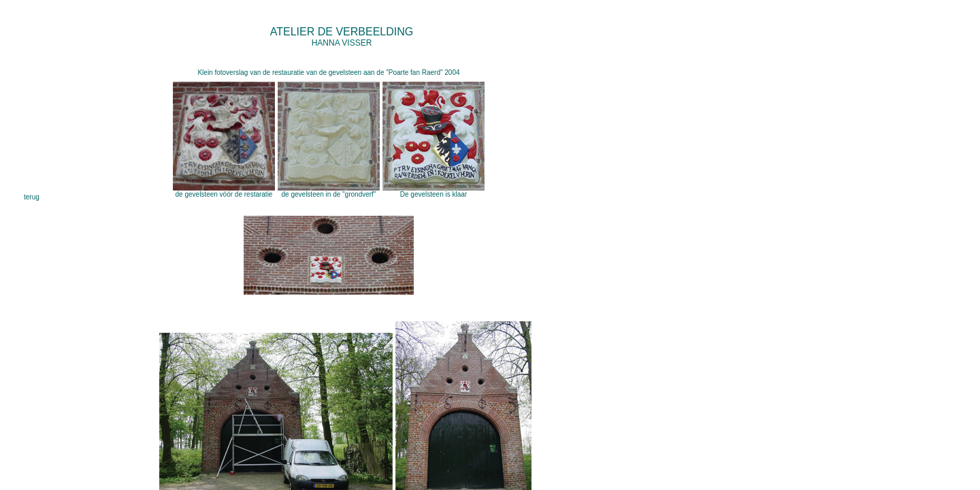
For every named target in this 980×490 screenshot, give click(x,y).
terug (32, 197)
